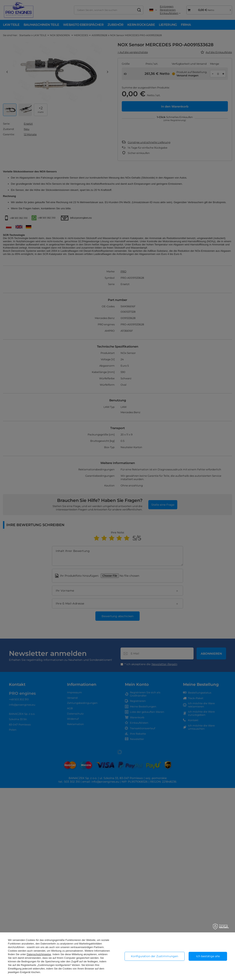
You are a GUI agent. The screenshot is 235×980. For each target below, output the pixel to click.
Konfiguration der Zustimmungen (154, 956)
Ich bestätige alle (208, 956)
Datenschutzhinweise (39, 954)
